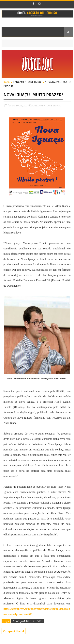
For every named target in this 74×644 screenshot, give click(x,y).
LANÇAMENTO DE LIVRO (27, 82)
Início (7, 82)
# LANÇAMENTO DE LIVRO (28, 621)
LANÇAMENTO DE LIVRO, (46, 105)
